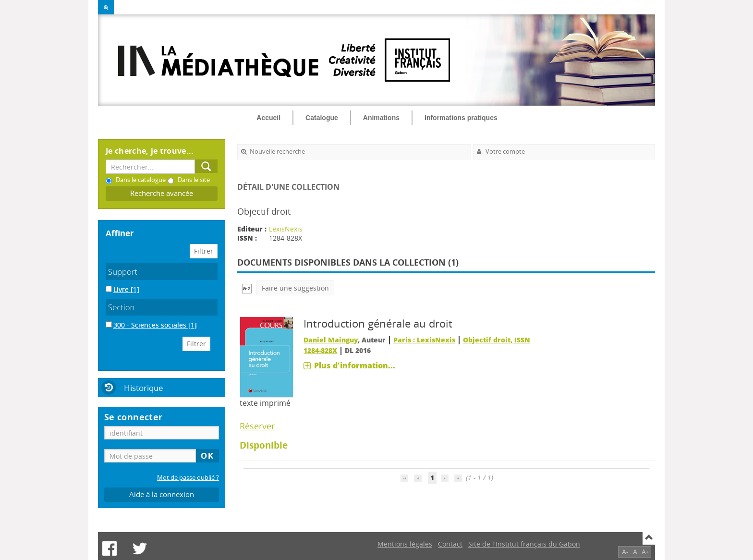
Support (123, 272)
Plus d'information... (355, 365)
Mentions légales (405, 544)
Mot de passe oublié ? (188, 478)
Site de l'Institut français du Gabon (524, 544)
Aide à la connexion (162, 494)
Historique (144, 388)
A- (625, 552)
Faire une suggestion (295, 288)
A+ (646, 552)
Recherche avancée (162, 193)
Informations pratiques (461, 118)
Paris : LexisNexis (424, 340)
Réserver (257, 426)
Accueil (268, 118)
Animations (381, 118)
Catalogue (322, 118)
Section (121, 307)
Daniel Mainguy (331, 340)
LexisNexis (286, 229)
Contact (450, 544)
